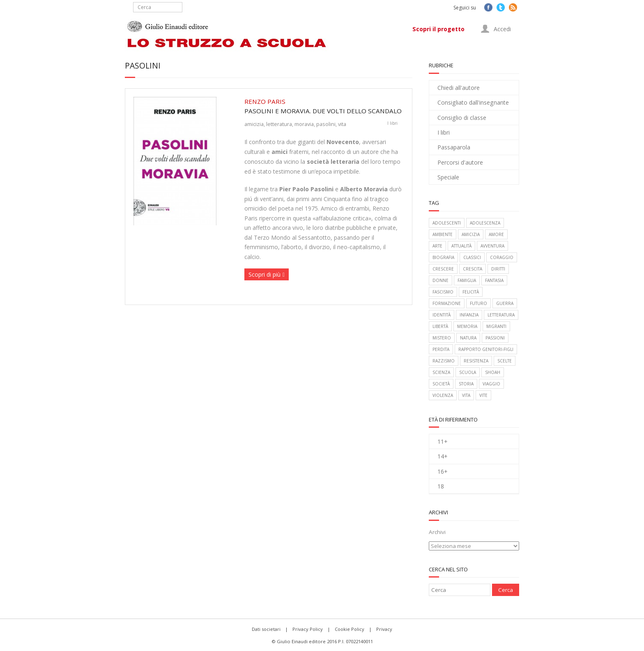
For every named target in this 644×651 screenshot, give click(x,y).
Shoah (493, 372)
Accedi (496, 29)
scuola (468, 372)
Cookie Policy (350, 629)
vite (483, 395)
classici (472, 257)
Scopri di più (264, 274)
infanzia (469, 315)
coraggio (502, 257)
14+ (443, 456)
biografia (443, 257)
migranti (496, 326)
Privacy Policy (308, 629)
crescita (473, 269)
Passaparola (454, 147)
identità (442, 315)
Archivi (437, 532)
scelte (505, 361)
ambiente (443, 234)
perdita (441, 349)
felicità (471, 292)
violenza (443, 395)
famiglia (467, 280)
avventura (492, 246)
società (441, 384)
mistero (442, 338)
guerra (505, 303)
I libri (392, 123)
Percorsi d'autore (460, 162)
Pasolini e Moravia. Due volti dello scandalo (324, 106)
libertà (440, 326)
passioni (495, 338)
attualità (461, 246)
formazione (447, 303)
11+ (443, 441)
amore (496, 234)
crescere (443, 269)
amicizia (254, 124)
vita (342, 124)
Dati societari (266, 629)
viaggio (491, 384)
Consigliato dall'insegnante (473, 102)
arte (437, 246)
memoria (467, 326)
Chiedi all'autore (459, 88)
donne (440, 280)
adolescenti (447, 223)
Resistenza (476, 361)
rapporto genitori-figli (486, 349)
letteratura (279, 124)
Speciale (448, 177)
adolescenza (485, 223)
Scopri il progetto (438, 29)
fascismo (443, 292)
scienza (441, 372)
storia (466, 384)
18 (441, 486)
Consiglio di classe (462, 118)
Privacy (384, 629)
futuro (478, 303)
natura (468, 338)
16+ (443, 471)
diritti (498, 269)
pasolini (326, 124)
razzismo (444, 361)
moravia (304, 124)
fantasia (494, 280)
